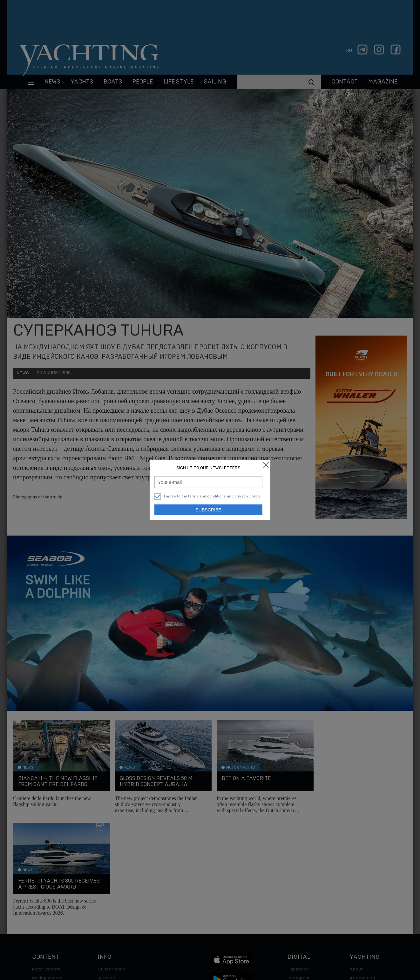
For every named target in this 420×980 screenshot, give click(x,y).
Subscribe (209, 510)
